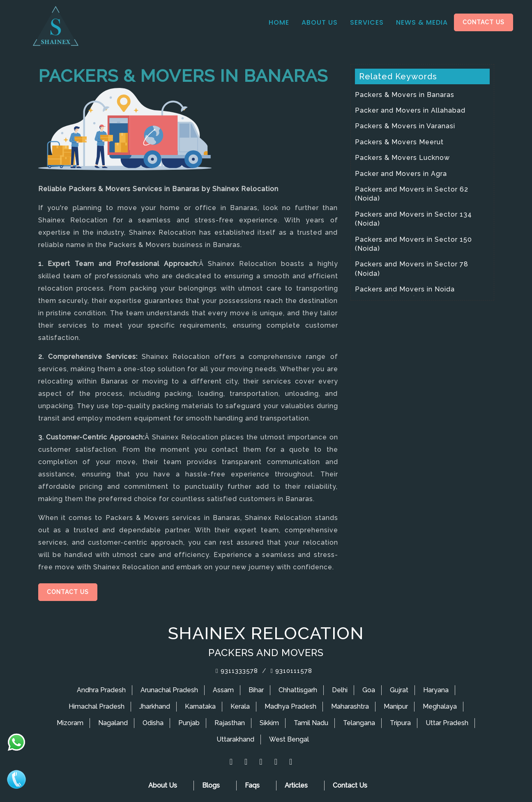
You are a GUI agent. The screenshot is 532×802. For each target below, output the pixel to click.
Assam (223, 690)
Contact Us (484, 22)
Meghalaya (440, 706)
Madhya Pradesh (290, 706)
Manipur (396, 706)
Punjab (189, 723)
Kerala (240, 706)
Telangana (359, 723)
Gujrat (399, 690)
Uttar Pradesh (447, 723)
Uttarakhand (235, 739)
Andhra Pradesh (101, 690)
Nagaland (113, 723)
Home (279, 22)
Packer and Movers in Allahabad (410, 110)
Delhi (340, 690)
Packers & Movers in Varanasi (405, 126)
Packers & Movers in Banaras (405, 95)
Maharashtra (350, 706)
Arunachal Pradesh (169, 690)
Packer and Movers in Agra (401, 174)
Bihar (256, 690)
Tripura (400, 723)
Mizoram (70, 723)
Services (367, 22)
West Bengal (289, 739)
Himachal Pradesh (97, 706)
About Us (320, 22)
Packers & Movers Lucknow (402, 158)
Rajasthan (230, 723)
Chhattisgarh (298, 690)
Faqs (252, 785)
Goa (369, 690)
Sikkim (269, 723)
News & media (422, 22)
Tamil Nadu (311, 723)
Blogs (211, 785)
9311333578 (237, 671)
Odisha (153, 723)
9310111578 (291, 671)
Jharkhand (155, 706)
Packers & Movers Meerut (399, 142)
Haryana (436, 690)
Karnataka (200, 706)
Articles (296, 785)
